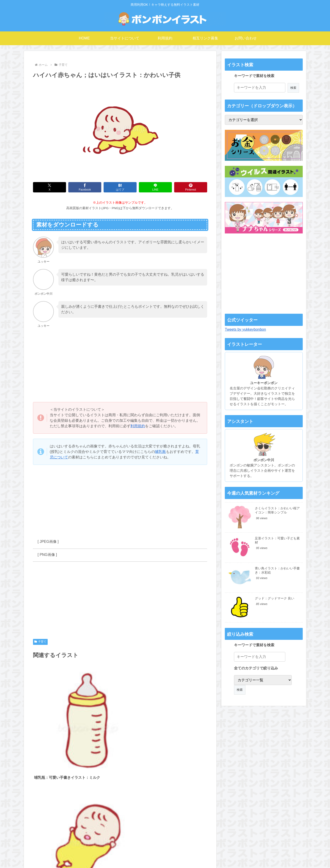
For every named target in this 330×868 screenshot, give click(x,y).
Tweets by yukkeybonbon (245, 329)
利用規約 (138, 426)
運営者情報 (184, 856)
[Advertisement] (120, 365)
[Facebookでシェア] (85, 187)
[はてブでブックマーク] (120, 187)
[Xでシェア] (49, 187)
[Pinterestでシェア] (191, 187)
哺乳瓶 (160, 452)
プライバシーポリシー (228, 856)
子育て (40, 642)
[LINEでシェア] (155, 187)
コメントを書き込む (120, 818)
